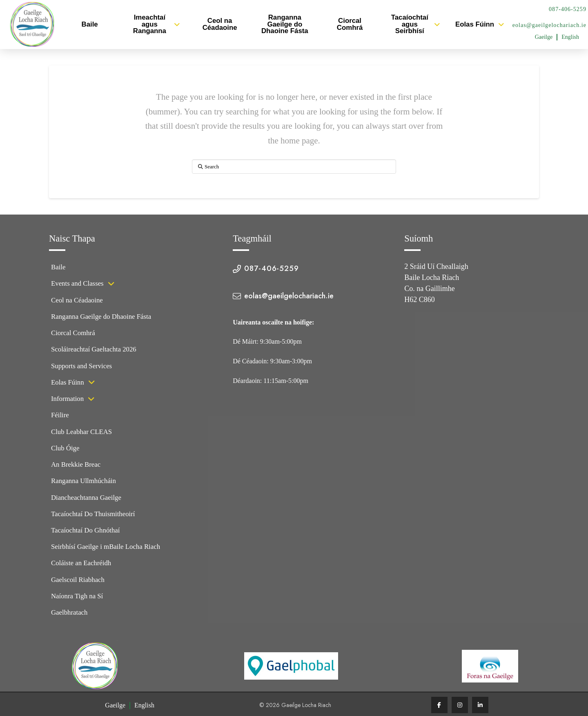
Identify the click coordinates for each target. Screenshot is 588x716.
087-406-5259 (568, 9)
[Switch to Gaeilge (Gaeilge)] (544, 37)
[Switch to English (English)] (570, 37)
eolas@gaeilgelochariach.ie (549, 25)
